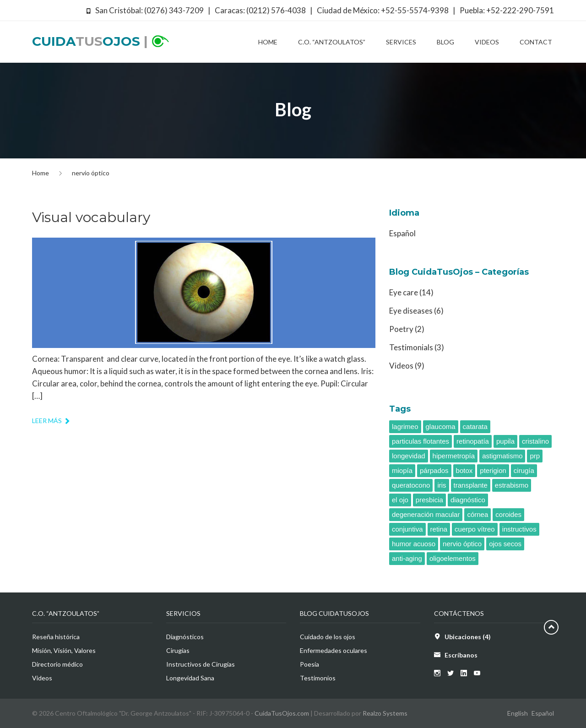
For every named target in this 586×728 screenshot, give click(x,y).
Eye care (404, 292)
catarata (475, 426)
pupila (505, 441)
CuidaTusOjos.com (282, 713)
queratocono (411, 485)
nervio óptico (462, 544)
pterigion (493, 470)
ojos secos (505, 544)
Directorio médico (57, 664)
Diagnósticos (185, 637)
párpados (434, 470)
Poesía (309, 664)
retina (439, 529)
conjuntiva (407, 529)
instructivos (519, 529)
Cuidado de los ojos (328, 637)
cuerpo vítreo (475, 529)
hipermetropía (454, 456)
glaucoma (441, 426)
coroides (508, 514)
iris (442, 485)
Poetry (401, 329)
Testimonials (411, 347)
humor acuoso (414, 544)
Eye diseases (411, 311)
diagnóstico (468, 500)
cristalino (535, 441)
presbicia (429, 500)
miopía (402, 470)
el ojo (400, 500)
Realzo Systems (385, 713)
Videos (401, 366)
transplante (471, 485)
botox (464, 470)
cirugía (524, 470)
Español (402, 233)
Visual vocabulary (91, 217)
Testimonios (318, 678)
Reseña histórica (56, 637)
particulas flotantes (421, 441)
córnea (477, 514)
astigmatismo (502, 456)
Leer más (51, 421)
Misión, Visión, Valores (64, 650)
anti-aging (407, 558)
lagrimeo (405, 426)
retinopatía (473, 441)
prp (535, 456)
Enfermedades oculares (334, 650)
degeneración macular (426, 514)
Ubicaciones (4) (468, 637)
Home (41, 173)
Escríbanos (461, 655)
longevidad (409, 456)
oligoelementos (453, 558)
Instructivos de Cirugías (201, 664)
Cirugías (178, 650)
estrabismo (512, 485)
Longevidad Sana (190, 678)
